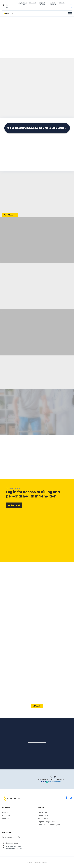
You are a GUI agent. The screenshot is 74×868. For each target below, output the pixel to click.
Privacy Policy (43, 819)
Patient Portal (14, 505)
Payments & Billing (23, 4)
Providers (6, 812)
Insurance (32, 3)
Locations (6, 815)
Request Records (42, 4)
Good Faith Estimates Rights (49, 825)
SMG (45, 862)
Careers (62, 3)
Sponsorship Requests (11, 837)
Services (6, 819)
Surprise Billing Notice (46, 822)
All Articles (37, 706)
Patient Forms (43, 815)
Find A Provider (10, 215)
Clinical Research (53, 4)
